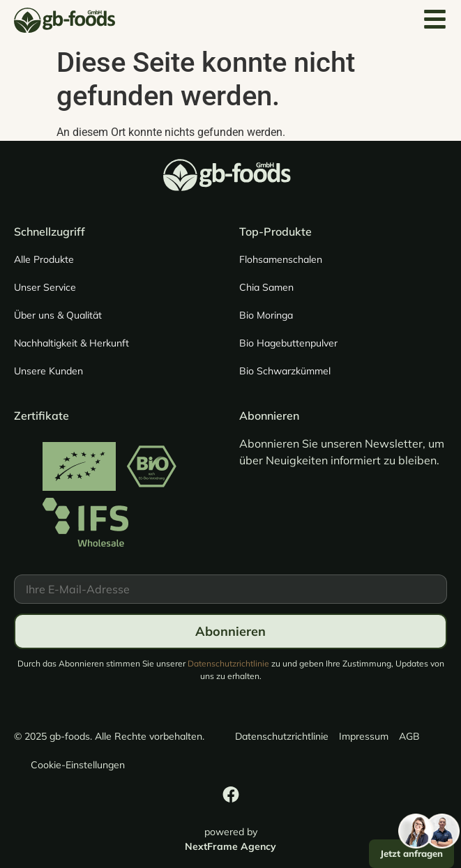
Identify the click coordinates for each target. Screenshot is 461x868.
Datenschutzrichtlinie (228, 663)
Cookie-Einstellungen (78, 765)
